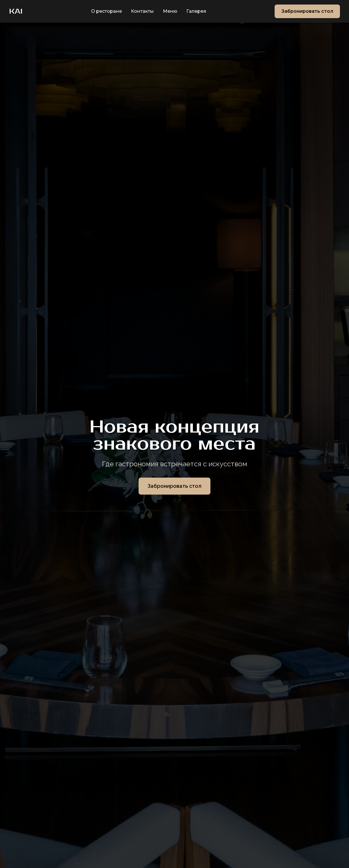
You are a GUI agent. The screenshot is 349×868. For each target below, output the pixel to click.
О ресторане (106, 11)
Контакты (142, 11)
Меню (170, 11)
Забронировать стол (307, 11)
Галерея (196, 11)
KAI (16, 11)
